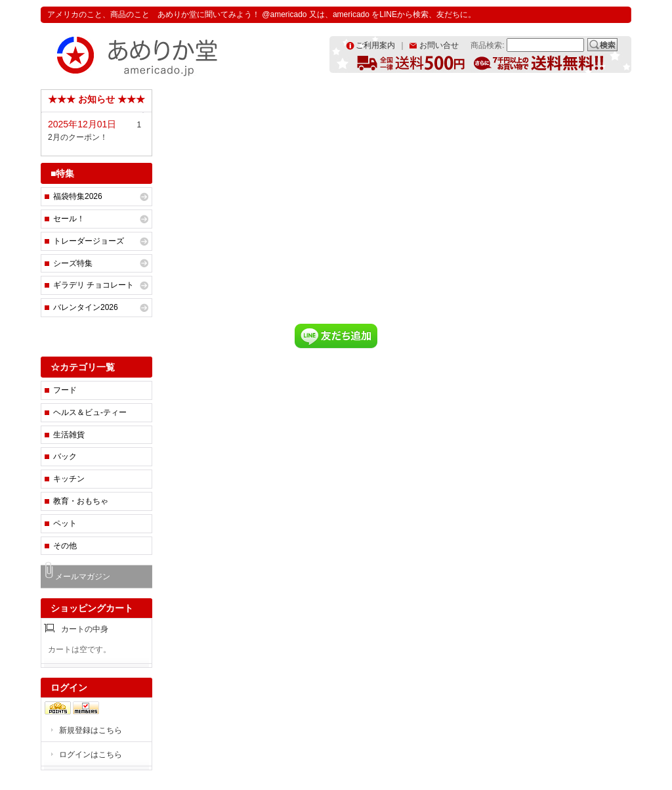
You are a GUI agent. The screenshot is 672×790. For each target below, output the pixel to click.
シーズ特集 (73, 263)
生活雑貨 (69, 435)
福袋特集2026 (78, 196)
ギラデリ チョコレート (94, 285)
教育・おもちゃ (81, 501)
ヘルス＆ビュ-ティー (90, 412)
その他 (65, 546)
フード (65, 390)
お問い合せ (439, 45)
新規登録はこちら (91, 730)
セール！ (69, 219)
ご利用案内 (375, 45)
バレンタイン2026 (86, 307)
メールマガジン (83, 577)
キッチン (69, 479)
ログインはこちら (91, 755)
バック (65, 456)
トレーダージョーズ (89, 241)
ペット (65, 523)
